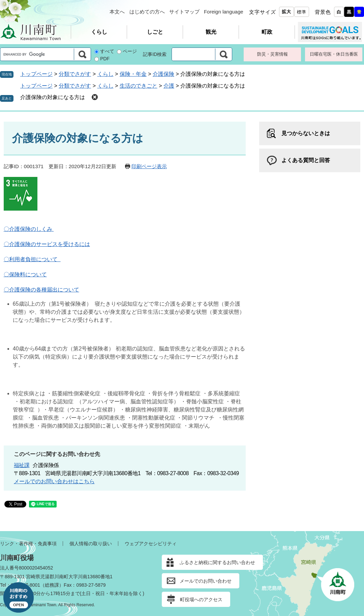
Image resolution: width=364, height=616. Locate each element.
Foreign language (224, 12)
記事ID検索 (155, 54)
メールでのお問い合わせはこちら (54, 481)
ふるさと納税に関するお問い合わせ (217, 562)
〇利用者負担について (32, 259)
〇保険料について (25, 274)
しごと (155, 32)
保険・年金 (133, 74)
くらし (99, 32)
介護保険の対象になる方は (53, 97)
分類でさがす (75, 74)
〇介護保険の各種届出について (41, 290)
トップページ (36, 74)
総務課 (52, 585)
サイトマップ (184, 12)
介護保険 (163, 74)
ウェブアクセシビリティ (151, 544)
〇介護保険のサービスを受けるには (47, 244)
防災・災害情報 (272, 54)
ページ (130, 51)
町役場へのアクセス (201, 599)
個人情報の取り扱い (91, 544)
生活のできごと (139, 86)
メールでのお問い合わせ (206, 581)
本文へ (117, 12)
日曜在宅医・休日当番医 (334, 54)
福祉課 (22, 465)
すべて (107, 51)
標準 (302, 12)
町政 (267, 32)
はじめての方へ (147, 12)
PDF (105, 59)
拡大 (286, 12)
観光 (211, 32)
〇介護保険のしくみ (29, 229)
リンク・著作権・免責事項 (28, 544)
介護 (169, 86)
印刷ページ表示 (149, 166)
